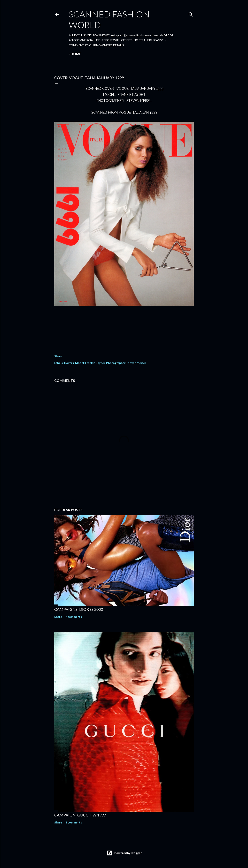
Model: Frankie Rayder (90, 363)
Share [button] (58, 356)
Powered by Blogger (124, 853)
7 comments (74, 617)
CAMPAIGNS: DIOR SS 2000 (79, 609)
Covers (69, 363)
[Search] (191, 13)
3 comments (74, 822)
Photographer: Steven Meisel (126, 363)
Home (76, 54)
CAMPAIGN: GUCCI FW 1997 (80, 815)
